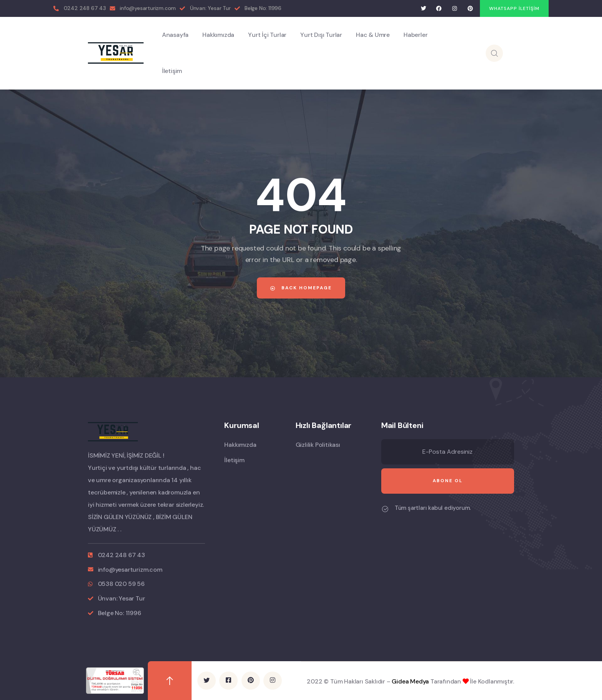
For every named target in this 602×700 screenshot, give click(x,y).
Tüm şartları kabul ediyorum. (433, 508)
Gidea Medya (410, 681)
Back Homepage (301, 288)
